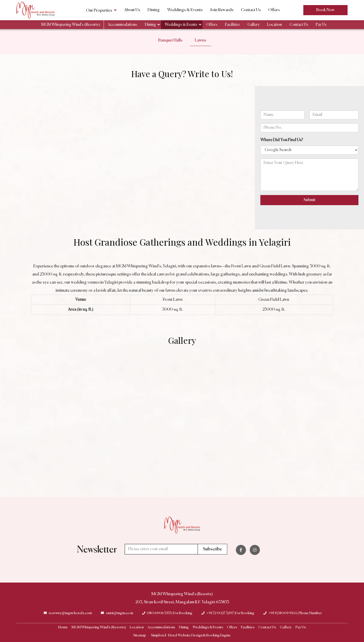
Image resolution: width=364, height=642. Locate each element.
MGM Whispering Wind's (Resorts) (71, 25)
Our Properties (101, 10)
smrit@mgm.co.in (119, 613)
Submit (310, 200)
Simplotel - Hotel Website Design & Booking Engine (191, 635)
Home (63, 627)
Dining (154, 10)
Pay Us (321, 25)
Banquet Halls (170, 40)
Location (275, 25)
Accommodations (122, 25)
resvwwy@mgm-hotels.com (70, 613)
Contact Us (251, 10)
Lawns (200, 40)
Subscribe (212, 549)
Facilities (232, 25)
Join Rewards (222, 10)
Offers (274, 10)
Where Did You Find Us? (282, 140)
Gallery (254, 25)
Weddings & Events (185, 10)
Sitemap (140, 635)
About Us (132, 10)
